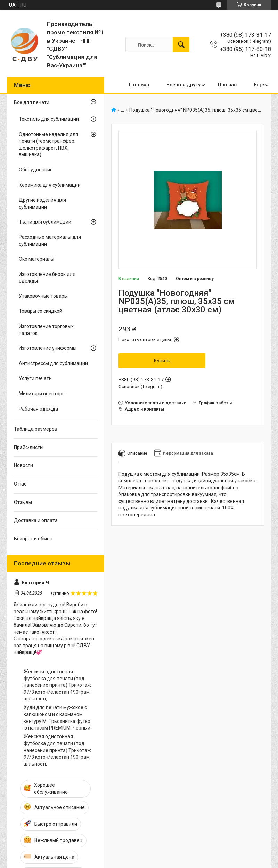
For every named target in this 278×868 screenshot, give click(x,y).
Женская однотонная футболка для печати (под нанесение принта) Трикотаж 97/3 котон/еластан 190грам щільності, (57, 685)
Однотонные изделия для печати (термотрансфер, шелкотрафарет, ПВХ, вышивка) (48, 145)
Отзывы (23, 502)
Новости (23, 465)
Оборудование (36, 170)
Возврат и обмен (33, 539)
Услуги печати (35, 378)
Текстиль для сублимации (49, 119)
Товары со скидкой (40, 311)
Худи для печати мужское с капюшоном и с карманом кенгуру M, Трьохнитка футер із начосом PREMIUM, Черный (57, 718)
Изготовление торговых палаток (46, 330)
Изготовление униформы (48, 348)
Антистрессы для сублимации (53, 363)
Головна (139, 85)
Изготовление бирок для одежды (47, 278)
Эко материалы (36, 259)
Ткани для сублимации (45, 222)
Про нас (227, 85)
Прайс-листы (29, 447)
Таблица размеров (36, 429)
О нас (20, 484)
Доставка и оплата (36, 520)
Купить (162, 361)
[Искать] (181, 45)
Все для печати (32, 102)
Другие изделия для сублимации (42, 203)
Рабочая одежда (38, 409)
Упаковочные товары (43, 296)
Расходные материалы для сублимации (50, 241)
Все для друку (183, 85)
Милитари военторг (42, 394)
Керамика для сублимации (50, 185)
